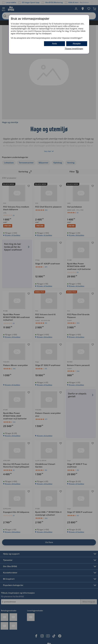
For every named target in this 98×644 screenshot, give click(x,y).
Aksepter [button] (77, 44)
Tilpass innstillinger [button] (74, 49)
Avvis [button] (54, 44)
